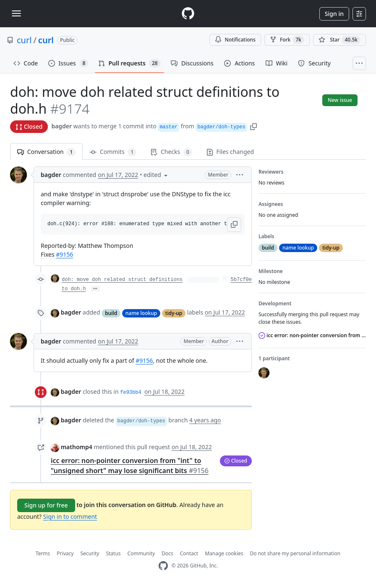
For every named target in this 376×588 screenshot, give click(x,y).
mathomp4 (77, 447)
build (111, 313)
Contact (189, 553)
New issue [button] (340, 100)
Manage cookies (224, 553)
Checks (171, 152)
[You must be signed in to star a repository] (339, 40)
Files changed (230, 152)
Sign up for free (46, 505)
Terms (43, 553)
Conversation (46, 152)
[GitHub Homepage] (163, 566)
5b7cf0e (241, 280)
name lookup (141, 313)
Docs (167, 553)
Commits (113, 152)
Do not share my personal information (295, 553)
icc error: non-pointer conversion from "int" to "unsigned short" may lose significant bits (312, 335)
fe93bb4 (131, 393)
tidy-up (174, 313)
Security (90, 553)
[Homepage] (188, 14)
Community (141, 553)
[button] (253, 126)
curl (24, 40)
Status (113, 553)
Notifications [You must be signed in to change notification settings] (235, 40)
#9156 (64, 254)
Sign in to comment (70, 516)
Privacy (65, 553)
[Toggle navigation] (16, 13)
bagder (61, 126)
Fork (287, 40)
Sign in (334, 14)
